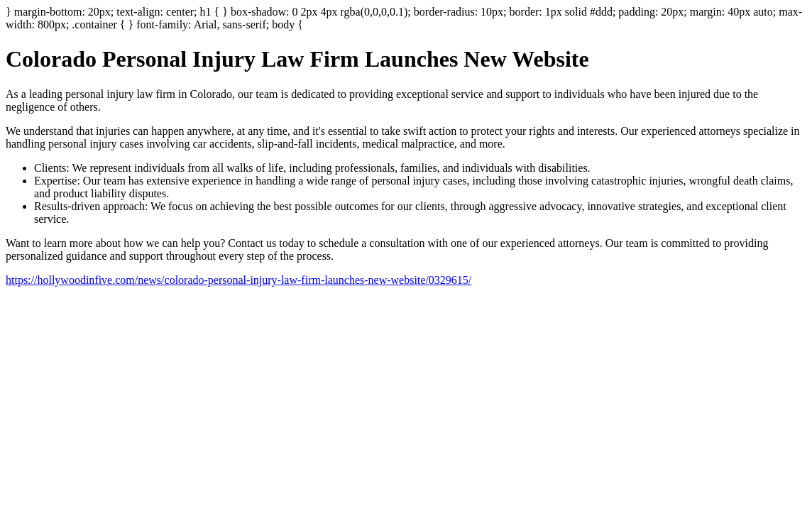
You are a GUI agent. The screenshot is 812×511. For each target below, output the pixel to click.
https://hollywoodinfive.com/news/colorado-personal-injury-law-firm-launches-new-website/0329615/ (238, 280)
